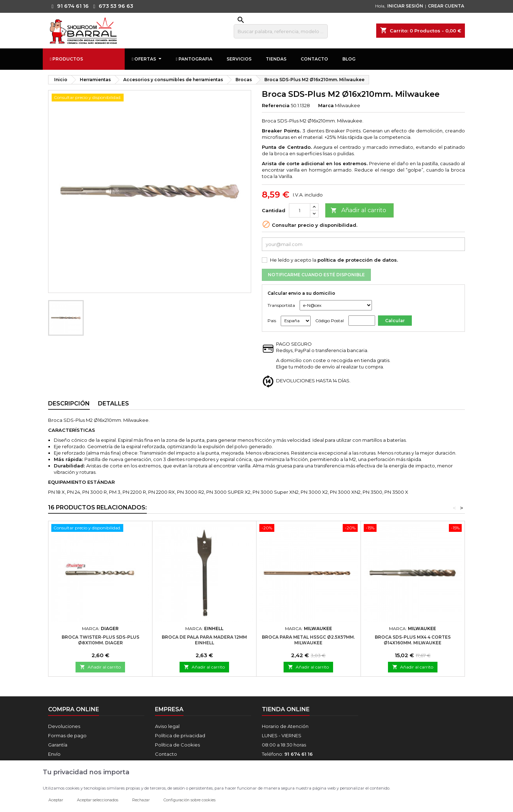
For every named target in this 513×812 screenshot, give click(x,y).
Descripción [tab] (69, 404)
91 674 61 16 (68, 6)
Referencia (276, 105)
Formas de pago (67, 735)
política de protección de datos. (358, 260)
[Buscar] (281, 31)
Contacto (166, 754)
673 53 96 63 (112, 6)
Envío (54, 754)
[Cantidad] (300, 210)
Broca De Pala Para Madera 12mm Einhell (204, 640)
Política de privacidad (180, 735)
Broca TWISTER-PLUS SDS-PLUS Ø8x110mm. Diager (100, 640)
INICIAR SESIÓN (405, 6)
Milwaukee (348, 105)
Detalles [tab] (113, 404)
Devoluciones (64, 726)
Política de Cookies (177, 745)
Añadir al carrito (358, 211)
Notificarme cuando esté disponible (316, 275)
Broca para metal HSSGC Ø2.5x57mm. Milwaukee (308, 640)
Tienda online (286, 709)
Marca (326, 105)
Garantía (58, 745)
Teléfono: (287, 754)
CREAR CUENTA (446, 6)
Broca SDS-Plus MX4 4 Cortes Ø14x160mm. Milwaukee (413, 640)
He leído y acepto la (334, 260)
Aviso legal (167, 726)
